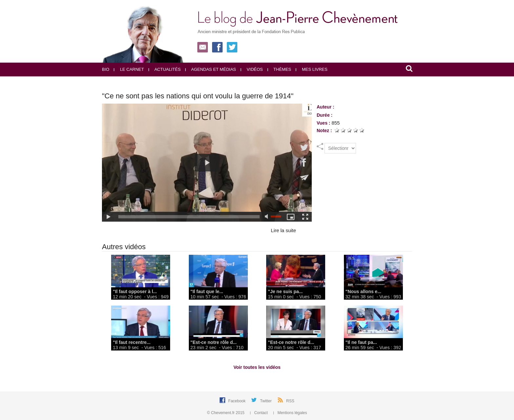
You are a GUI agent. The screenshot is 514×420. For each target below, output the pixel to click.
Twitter (266, 401)
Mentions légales (290, 413)
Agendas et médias (211, 69)
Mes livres (312, 69)
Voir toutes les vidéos (257, 367)
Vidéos (252, 69)
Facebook (237, 401)
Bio (106, 69)
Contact (259, 413)
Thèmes (279, 69)
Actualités (165, 69)
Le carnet (129, 69)
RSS (290, 401)
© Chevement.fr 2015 (227, 413)
